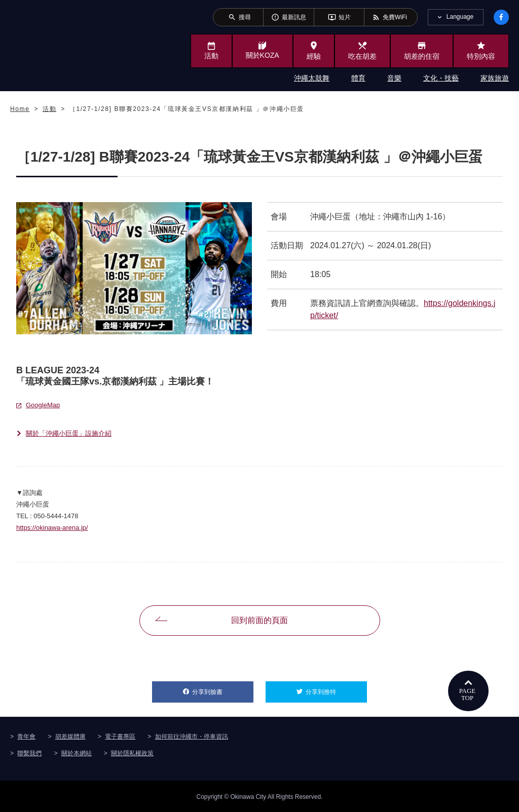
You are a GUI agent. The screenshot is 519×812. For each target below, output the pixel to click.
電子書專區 (120, 736)
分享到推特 (336, 688)
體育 (358, 78)
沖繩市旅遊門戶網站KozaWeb (52, 45)
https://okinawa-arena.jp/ (52, 528)
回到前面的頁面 (259, 620)
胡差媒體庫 (70, 736)
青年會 (26, 736)
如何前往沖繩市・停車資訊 (192, 736)
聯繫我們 (29, 752)
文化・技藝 (441, 78)
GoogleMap (43, 405)
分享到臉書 (223, 688)
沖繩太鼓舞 (312, 78)
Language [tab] (460, 17)
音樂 (394, 78)
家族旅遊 (495, 78)
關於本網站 (77, 752)
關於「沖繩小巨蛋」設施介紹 (69, 433)
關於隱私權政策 (132, 752)
